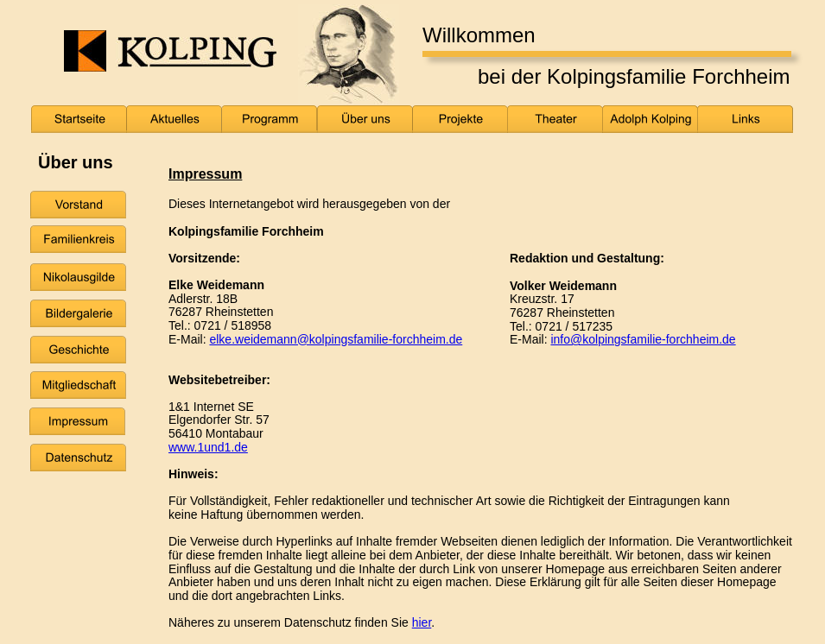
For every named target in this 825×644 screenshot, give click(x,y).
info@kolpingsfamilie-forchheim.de (643, 339)
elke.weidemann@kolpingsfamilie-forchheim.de (336, 339)
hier (422, 622)
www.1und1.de (208, 447)
